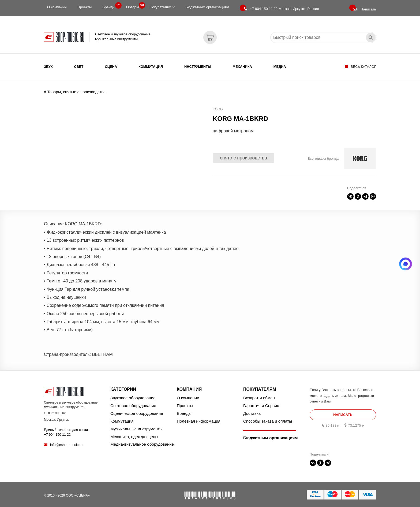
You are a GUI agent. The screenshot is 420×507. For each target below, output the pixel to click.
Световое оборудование (133, 403)
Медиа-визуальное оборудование (142, 441)
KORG (218, 106)
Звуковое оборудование (133, 395)
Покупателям (162, 7)
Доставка (252, 410)
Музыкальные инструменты (136, 426)
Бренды (111, 6)
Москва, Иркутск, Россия (281, 9)
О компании (57, 7)
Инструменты (198, 67)
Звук (48, 67)
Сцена (111, 67)
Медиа (280, 67)
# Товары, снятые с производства (75, 89)
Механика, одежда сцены (134, 433)
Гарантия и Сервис (261, 403)
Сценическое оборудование (137, 410)
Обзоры (134, 6)
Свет (79, 67)
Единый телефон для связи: (66, 429)
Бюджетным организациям (207, 7)
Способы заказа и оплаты (268, 418)
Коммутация (151, 67)
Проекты (85, 7)
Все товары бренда (323, 156)
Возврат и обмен (259, 395)
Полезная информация (199, 418)
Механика (242, 67)
